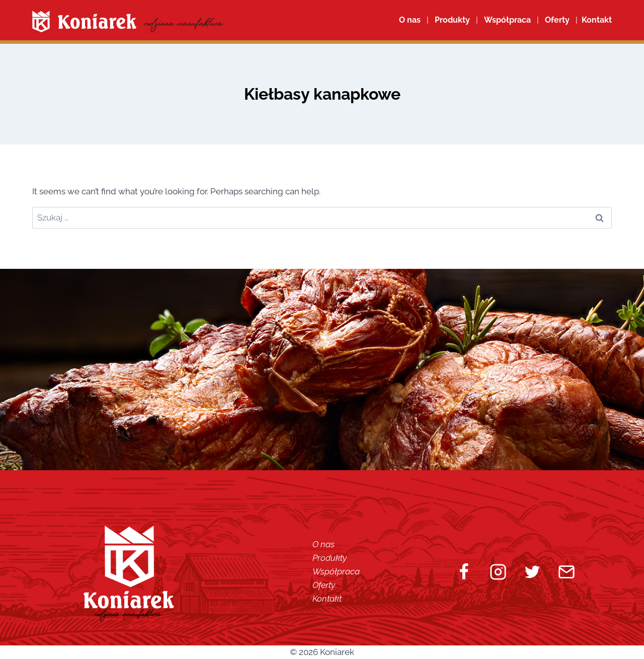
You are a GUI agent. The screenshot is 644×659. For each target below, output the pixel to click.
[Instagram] (498, 572)
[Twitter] (532, 572)
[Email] (567, 572)
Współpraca (507, 20)
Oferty (324, 585)
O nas (410, 20)
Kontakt (327, 599)
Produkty (330, 558)
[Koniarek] (128, 21)
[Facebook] (464, 572)
